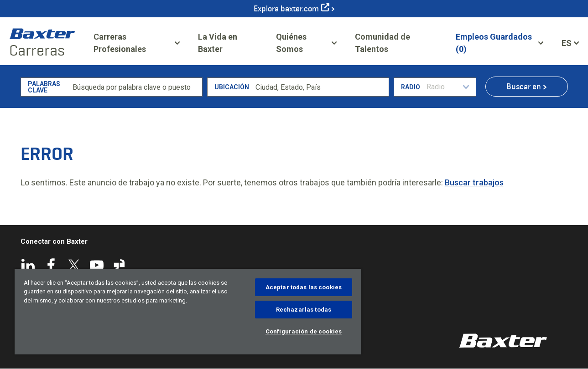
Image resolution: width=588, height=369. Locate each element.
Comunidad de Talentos (396, 43)
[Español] (570, 43)
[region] (188, 312)
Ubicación (232, 87)
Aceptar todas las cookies (304, 287)
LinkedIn (28, 265)
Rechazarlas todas (304, 310)
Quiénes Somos (291, 43)
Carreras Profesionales (120, 43)
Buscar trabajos (474, 182)
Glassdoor (120, 265)
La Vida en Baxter (218, 43)
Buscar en (524, 87)
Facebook (51, 265)
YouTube (97, 265)
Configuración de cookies (304, 331)
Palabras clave (44, 87)
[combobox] (320, 87)
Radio (411, 87)
